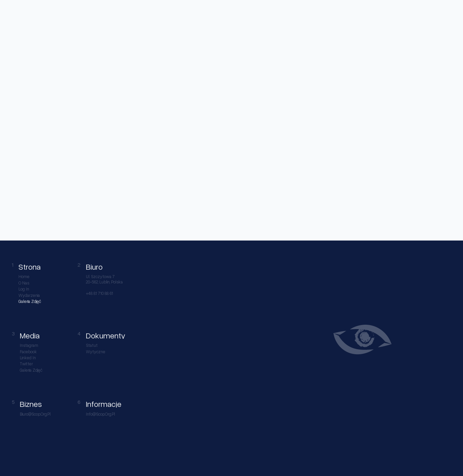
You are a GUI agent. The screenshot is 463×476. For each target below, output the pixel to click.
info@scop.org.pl (100, 414)
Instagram (29, 345)
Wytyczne (96, 352)
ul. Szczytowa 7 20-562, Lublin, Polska (104, 279)
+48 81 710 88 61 (99, 293)
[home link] (17, 11)
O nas (24, 283)
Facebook (28, 352)
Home (24, 277)
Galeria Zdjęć (30, 301)
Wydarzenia (29, 295)
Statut (92, 345)
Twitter (26, 364)
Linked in (28, 358)
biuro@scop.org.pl (35, 414)
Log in (24, 289)
